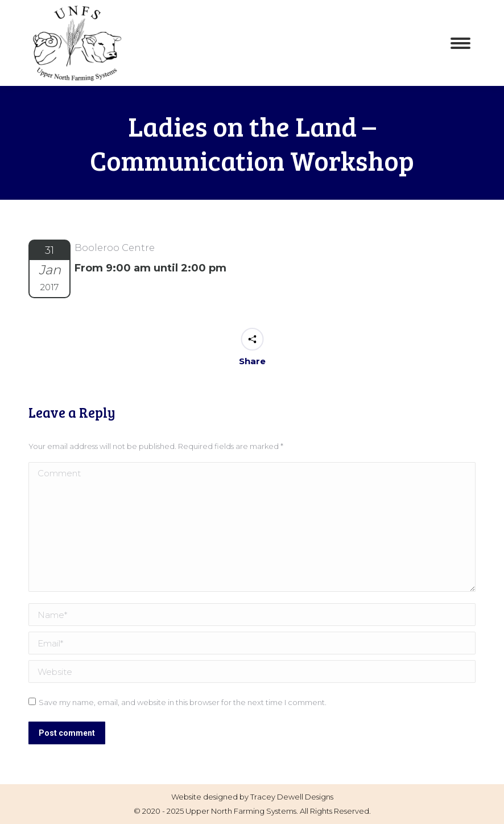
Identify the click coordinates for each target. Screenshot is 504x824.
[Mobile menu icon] (460, 43)
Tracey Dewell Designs (292, 797)
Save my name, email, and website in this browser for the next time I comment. (183, 702)
